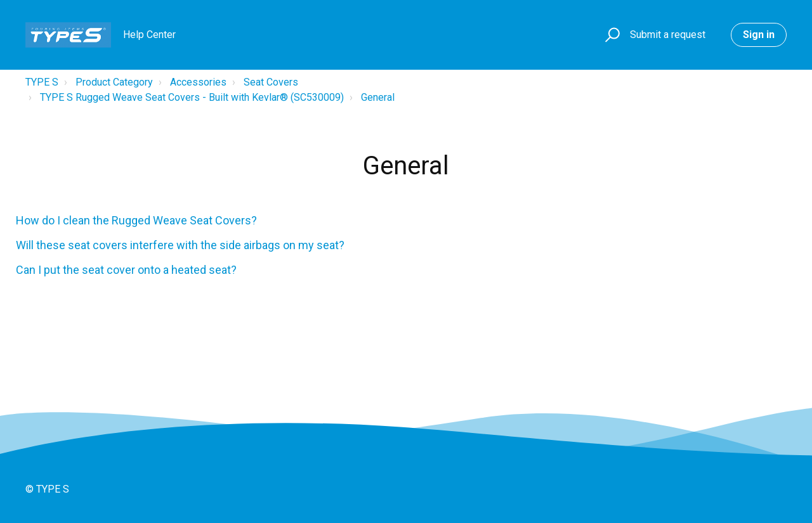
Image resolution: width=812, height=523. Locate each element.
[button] (611, 35)
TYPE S (42, 82)
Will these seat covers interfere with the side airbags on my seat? (180, 245)
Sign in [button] (759, 35)
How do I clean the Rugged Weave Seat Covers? (136, 220)
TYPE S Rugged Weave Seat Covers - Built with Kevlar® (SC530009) (192, 97)
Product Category (114, 82)
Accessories (198, 82)
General (378, 97)
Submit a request (668, 35)
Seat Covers (271, 82)
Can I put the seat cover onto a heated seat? (126, 270)
